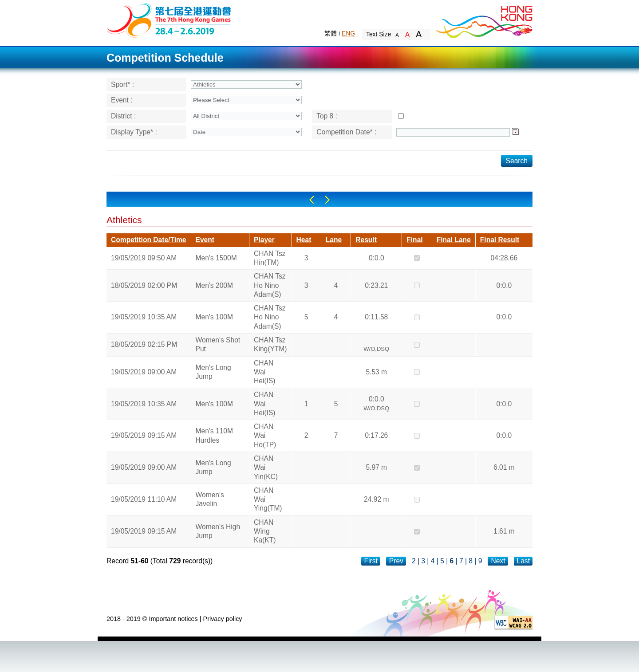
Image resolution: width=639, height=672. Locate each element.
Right (327, 200)
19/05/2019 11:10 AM (144, 499)
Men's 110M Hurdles (214, 435)
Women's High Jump (218, 531)
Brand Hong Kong (484, 20)
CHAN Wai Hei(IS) (265, 372)
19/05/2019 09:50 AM (144, 258)
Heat (304, 240)
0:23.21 (376, 285)
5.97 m (376, 467)
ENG (348, 33)
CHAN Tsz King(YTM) (270, 344)
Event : (122, 100)
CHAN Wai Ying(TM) (268, 499)
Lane (334, 240)
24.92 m (376, 499)
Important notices (173, 619)
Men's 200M (214, 285)
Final (414, 240)
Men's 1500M (216, 258)
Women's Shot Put (218, 344)
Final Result (500, 240)
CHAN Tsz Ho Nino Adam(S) (270, 285)
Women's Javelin (210, 499)
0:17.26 (376, 435)
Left (312, 200)
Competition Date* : (346, 132)
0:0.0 (377, 258)
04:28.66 (504, 258)
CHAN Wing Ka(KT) (265, 531)
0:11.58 (376, 317)
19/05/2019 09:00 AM (144, 372)
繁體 (331, 33)
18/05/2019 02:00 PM (144, 285)
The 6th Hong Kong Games (169, 20)
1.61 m (504, 531)
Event (205, 240)
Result (366, 240)
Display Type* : (134, 132)
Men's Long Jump (213, 372)
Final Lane (454, 240)
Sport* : (122, 84)
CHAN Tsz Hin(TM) (270, 258)
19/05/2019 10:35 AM (144, 317)
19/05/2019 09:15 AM (144, 435)
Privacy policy (223, 619)
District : (123, 116)
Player (264, 240)
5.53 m (376, 372)
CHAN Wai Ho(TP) (265, 436)
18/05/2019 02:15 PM (144, 344)
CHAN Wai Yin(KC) (266, 468)
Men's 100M (214, 317)
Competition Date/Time (149, 240)
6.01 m (504, 467)
